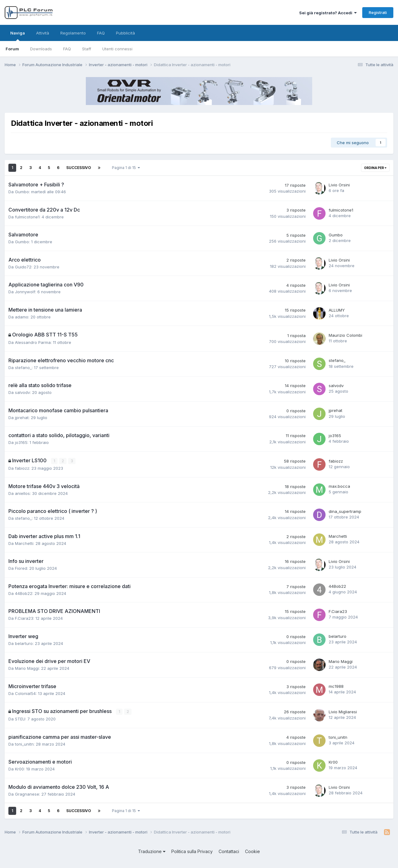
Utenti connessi (117, 49)
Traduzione (152, 851)
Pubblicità (125, 33)
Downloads (41, 49)
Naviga (18, 36)
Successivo (79, 168)
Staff (87, 49)
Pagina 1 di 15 (126, 168)
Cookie (252, 851)
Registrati (378, 12)
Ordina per (375, 168)
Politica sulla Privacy (192, 851)
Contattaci (229, 851)
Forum (12, 49)
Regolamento (73, 33)
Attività (43, 33)
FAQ (67, 49)
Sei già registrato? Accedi (328, 13)
